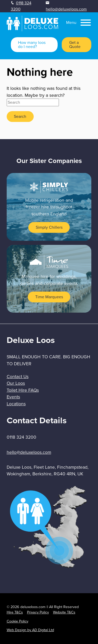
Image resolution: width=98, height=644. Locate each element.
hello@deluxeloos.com (66, 9)
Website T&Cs (64, 612)
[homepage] (32, 30)
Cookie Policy (17, 621)
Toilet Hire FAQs (23, 390)
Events (13, 397)
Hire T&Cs (15, 612)
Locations (16, 404)
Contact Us (18, 377)
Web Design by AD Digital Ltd (30, 630)
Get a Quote (75, 45)
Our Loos (16, 383)
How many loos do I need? (32, 45)
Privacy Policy (38, 612)
